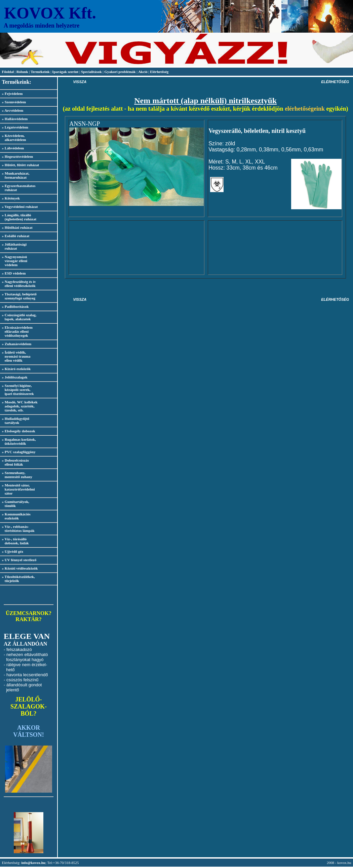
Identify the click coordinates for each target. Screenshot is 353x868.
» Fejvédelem (12, 94)
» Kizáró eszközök (16, 369)
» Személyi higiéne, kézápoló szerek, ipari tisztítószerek (17, 390)
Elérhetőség (159, 72)
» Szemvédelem (14, 102)
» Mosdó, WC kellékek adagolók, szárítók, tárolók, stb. (19, 406)
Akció (143, 72)
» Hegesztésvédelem (18, 156)
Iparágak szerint (65, 72)
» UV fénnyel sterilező (19, 560)
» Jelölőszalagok (15, 377)
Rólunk (23, 72)
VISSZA (80, 82)
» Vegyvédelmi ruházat (20, 207)
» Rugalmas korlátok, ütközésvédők (18, 441)
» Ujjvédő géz (13, 551)
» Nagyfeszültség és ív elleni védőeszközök (18, 284)
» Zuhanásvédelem (17, 344)
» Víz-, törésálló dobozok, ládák (14, 541)
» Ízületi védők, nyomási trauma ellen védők (15, 356)
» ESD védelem (14, 273)
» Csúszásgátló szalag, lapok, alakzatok (18, 317)
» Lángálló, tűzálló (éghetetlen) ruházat (18, 217)
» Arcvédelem (13, 110)
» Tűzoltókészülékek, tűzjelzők (17, 579)
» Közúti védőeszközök (20, 568)
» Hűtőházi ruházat (17, 227)
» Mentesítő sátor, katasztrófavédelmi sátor (17, 489)
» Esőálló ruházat (16, 236)
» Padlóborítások (15, 306)
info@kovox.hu (33, 863)
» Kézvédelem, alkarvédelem (13, 138)
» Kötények (11, 198)
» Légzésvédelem (15, 127)
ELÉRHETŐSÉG (335, 82)
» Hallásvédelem (15, 119)
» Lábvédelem (13, 148)
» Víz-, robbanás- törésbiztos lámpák (17, 529)
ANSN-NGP (85, 124)
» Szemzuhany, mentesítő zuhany (16, 475)
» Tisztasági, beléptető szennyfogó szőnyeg (18, 296)
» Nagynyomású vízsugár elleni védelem (14, 261)
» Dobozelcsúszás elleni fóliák (14, 462)
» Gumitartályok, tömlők (15, 504)
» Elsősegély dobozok (19, 431)
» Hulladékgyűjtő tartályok (15, 421)
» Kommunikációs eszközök (15, 516)
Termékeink (40, 72)
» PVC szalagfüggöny (19, 452)
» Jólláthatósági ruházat (13, 246)
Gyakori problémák (120, 72)
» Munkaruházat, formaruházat (15, 175)
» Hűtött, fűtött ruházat (21, 165)
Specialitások (91, 72)
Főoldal (8, 72)
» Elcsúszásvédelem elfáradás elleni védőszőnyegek (16, 331)
